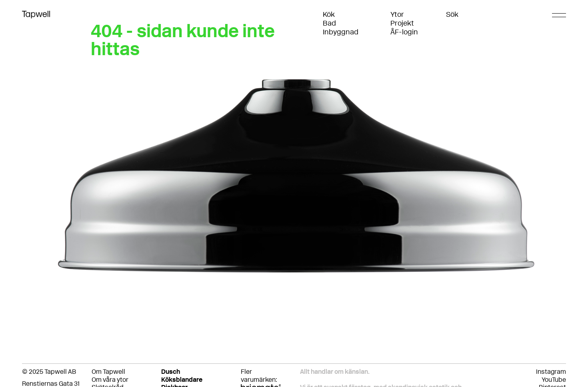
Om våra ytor (110, 380)
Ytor (397, 14)
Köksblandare (182, 380)
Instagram (551, 372)
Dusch (171, 372)
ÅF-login (404, 32)
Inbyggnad (341, 32)
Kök (329, 14)
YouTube (554, 380)
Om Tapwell (108, 372)
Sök (452, 14)
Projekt (402, 23)
